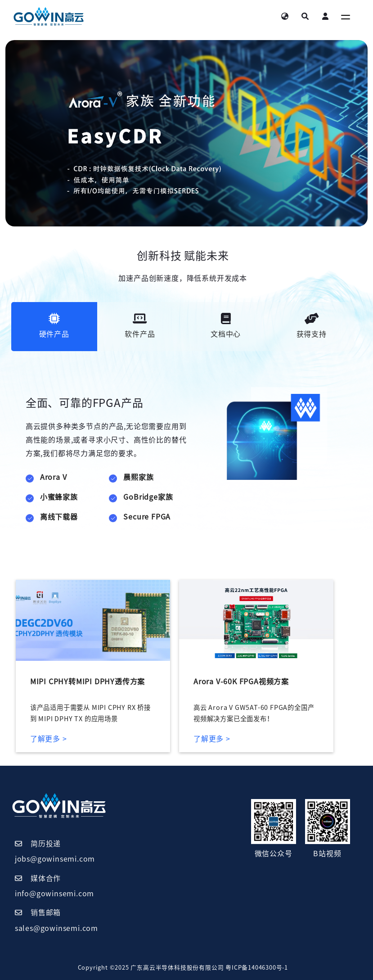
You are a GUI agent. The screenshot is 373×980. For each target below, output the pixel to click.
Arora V (54, 477)
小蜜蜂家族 (59, 497)
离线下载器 (59, 517)
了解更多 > (49, 739)
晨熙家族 (138, 477)
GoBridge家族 (148, 497)
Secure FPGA (147, 517)
